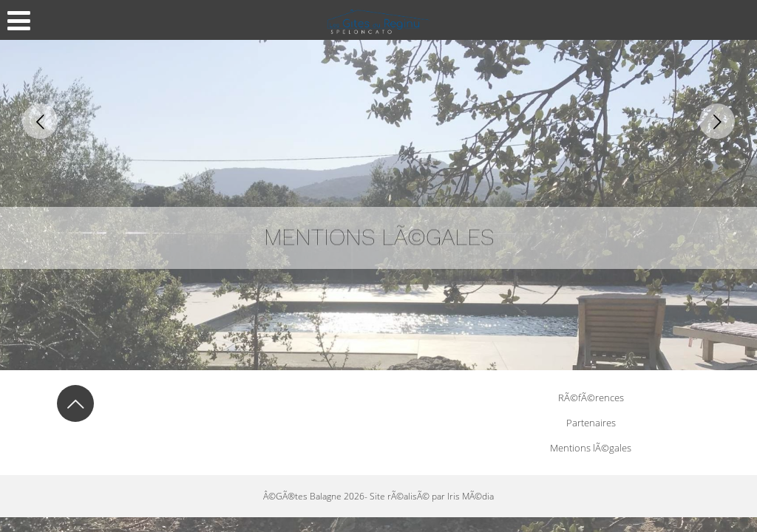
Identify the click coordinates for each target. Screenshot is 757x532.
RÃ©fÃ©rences (591, 398)
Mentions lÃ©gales (591, 448)
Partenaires (591, 423)
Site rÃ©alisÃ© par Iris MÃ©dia (432, 496)
